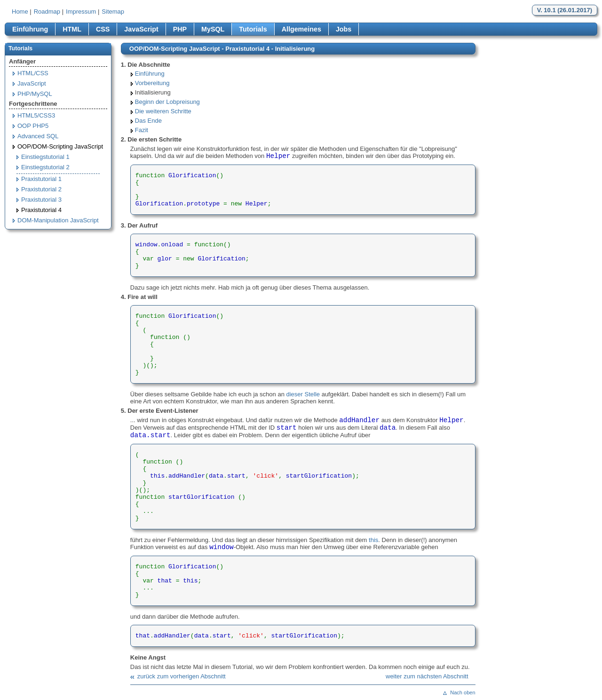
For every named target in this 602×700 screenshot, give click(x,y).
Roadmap (47, 12)
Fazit (142, 130)
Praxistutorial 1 (41, 179)
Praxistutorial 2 (41, 189)
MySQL (213, 29)
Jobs (344, 29)
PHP (180, 29)
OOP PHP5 (33, 126)
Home (20, 12)
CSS (103, 29)
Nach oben (463, 692)
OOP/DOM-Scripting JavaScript (60, 146)
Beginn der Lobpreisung (167, 102)
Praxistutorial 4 (41, 210)
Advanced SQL (38, 136)
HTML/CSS (33, 73)
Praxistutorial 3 (41, 200)
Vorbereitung (152, 83)
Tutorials (253, 29)
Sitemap (113, 12)
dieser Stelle (303, 394)
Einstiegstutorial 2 (45, 167)
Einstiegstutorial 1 (45, 157)
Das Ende (148, 121)
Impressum (81, 12)
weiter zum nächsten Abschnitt (427, 676)
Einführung (30, 29)
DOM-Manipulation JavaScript (58, 220)
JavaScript (141, 29)
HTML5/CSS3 (36, 115)
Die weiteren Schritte (163, 111)
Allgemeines (301, 29)
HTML (72, 29)
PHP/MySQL (35, 94)
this (373, 540)
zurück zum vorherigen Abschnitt (182, 676)
